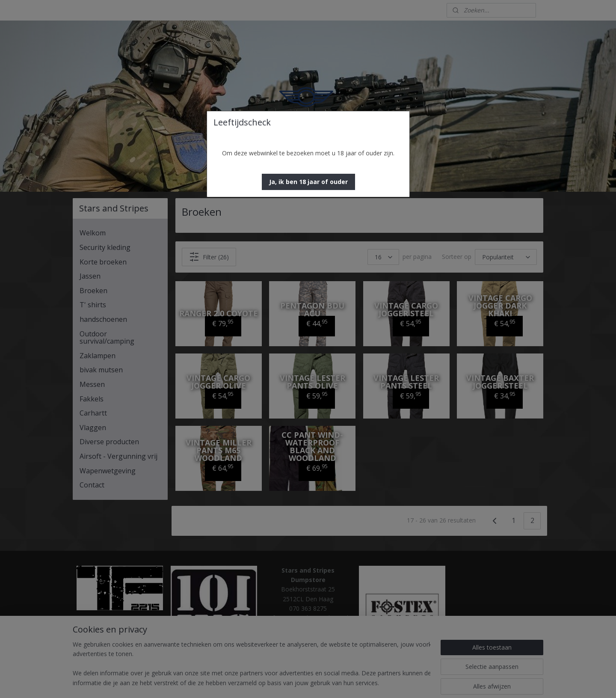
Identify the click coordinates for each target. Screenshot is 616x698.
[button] (308, 182)
